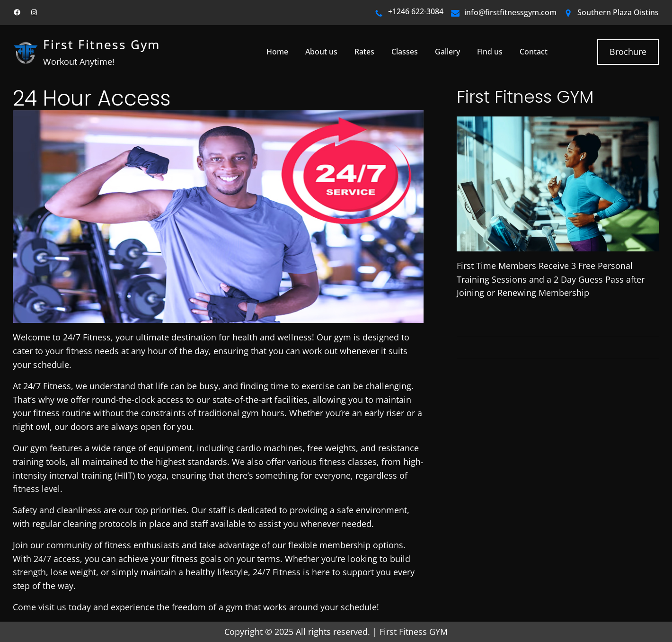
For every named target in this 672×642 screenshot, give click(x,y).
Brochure (628, 52)
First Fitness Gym (102, 45)
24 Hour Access (92, 99)
